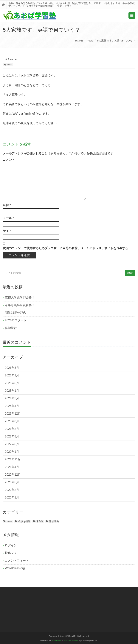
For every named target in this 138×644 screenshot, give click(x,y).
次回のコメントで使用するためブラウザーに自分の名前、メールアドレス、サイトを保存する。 (67, 248)
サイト (7, 231)
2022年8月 (12, 436)
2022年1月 (12, 452)
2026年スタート (16, 320)
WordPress (57, 641)
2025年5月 (12, 383)
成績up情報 (24, 521)
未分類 (40, 521)
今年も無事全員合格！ (20, 305)
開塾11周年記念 (15, 313)
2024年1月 (12, 406)
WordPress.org (15, 568)
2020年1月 (12, 497)
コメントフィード (17, 561)
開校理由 (54, 521)
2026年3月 (12, 368)
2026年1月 (12, 375)
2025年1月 (12, 391)
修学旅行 (11, 328)
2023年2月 (12, 429)
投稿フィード (14, 553)
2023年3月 (12, 421)
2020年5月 (12, 482)
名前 (7, 205)
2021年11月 (13, 459)
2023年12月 (13, 414)
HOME (79, 41)
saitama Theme (71, 641)
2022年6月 (12, 444)
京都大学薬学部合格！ (20, 297)
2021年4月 (12, 467)
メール (8, 218)
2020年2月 (12, 490)
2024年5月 (12, 398)
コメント (9, 160)
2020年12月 (13, 475)
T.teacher (13, 59)
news (90, 41)
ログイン (11, 545)
